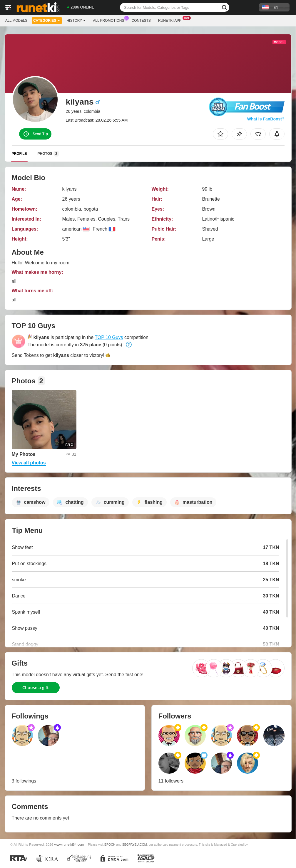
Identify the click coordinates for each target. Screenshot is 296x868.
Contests (141, 21)
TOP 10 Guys (109, 337)
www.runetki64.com (69, 844)
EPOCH (110, 845)
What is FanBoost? (266, 119)
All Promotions (110, 20)
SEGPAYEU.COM (135, 845)
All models (16, 21)
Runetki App (171, 20)
